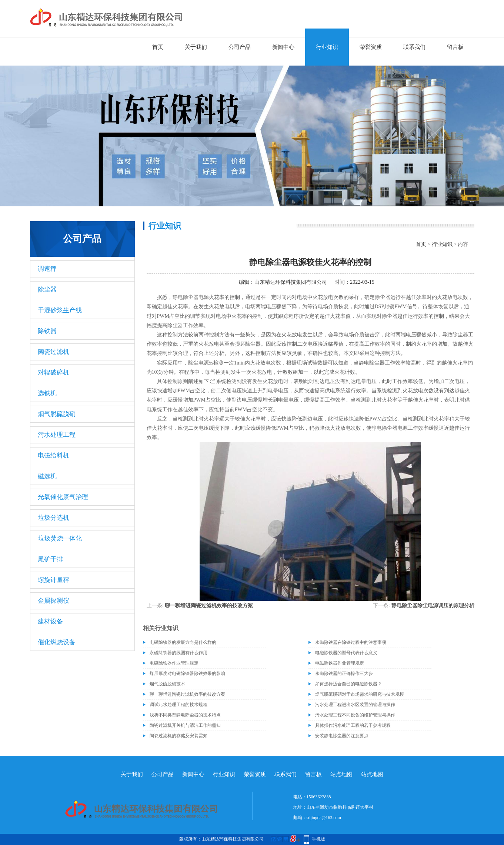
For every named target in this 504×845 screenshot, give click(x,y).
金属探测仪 (54, 601)
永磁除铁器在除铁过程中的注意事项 (351, 642)
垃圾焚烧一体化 (60, 538)
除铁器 (47, 331)
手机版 (318, 839)
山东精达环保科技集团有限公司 (291, 282)
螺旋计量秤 (54, 580)
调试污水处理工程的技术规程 (178, 705)
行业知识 (327, 47)
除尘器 (47, 290)
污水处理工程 (57, 435)
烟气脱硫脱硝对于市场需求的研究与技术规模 (360, 694)
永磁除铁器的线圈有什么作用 (178, 653)
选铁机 (47, 393)
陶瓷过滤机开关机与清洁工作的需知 (185, 725)
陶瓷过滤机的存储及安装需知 (178, 736)
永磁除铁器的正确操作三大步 (344, 673)
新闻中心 (283, 47)
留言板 (455, 47)
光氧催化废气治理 (63, 497)
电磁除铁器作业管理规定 (174, 663)
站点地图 (341, 774)
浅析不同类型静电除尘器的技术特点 (185, 715)
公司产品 (240, 47)
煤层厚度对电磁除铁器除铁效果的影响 (187, 673)
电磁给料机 (54, 455)
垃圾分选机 (54, 518)
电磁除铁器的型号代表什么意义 (346, 653)
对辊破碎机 (54, 372)
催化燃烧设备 (57, 642)
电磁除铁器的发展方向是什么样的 (183, 642)
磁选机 (47, 476)
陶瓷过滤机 (54, 352)
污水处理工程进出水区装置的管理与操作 (355, 705)
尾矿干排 (50, 559)
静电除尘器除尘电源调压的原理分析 (433, 606)
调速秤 (47, 269)
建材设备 (50, 621)
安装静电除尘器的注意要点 (342, 736)
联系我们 (414, 47)
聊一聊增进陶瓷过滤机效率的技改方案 (209, 606)
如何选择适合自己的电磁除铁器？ (348, 684)
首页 (158, 47)
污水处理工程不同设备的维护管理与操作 (355, 715)
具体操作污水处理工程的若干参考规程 (353, 725)
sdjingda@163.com (324, 818)
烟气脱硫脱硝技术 (167, 684)
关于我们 (196, 47)
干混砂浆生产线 (60, 310)
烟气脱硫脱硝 (57, 414)
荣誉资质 (371, 47)
